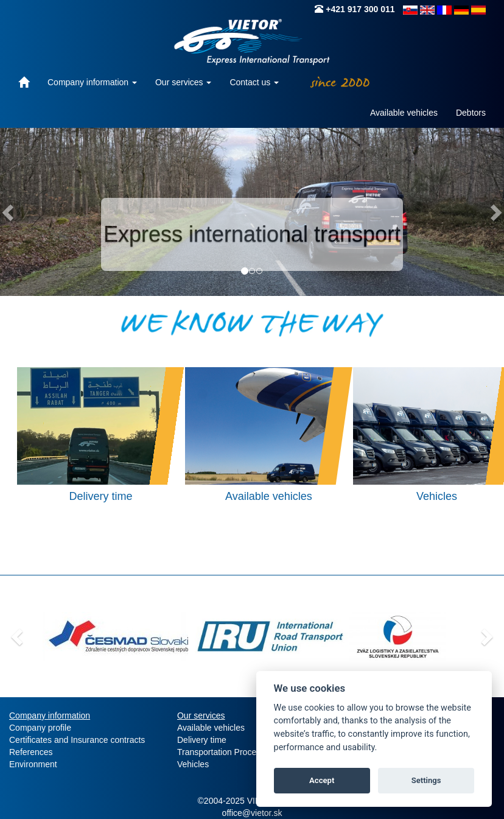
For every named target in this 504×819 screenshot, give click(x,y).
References (31, 752)
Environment (33, 764)
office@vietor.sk (252, 813)
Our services (183, 82)
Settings (426, 780)
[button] (15, 633)
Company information (92, 82)
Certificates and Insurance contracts (77, 740)
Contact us (254, 82)
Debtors (471, 113)
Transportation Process (221, 752)
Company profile (40, 728)
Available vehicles (404, 113)
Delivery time (202, 740)
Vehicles (193, 764)
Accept (322, 780)
